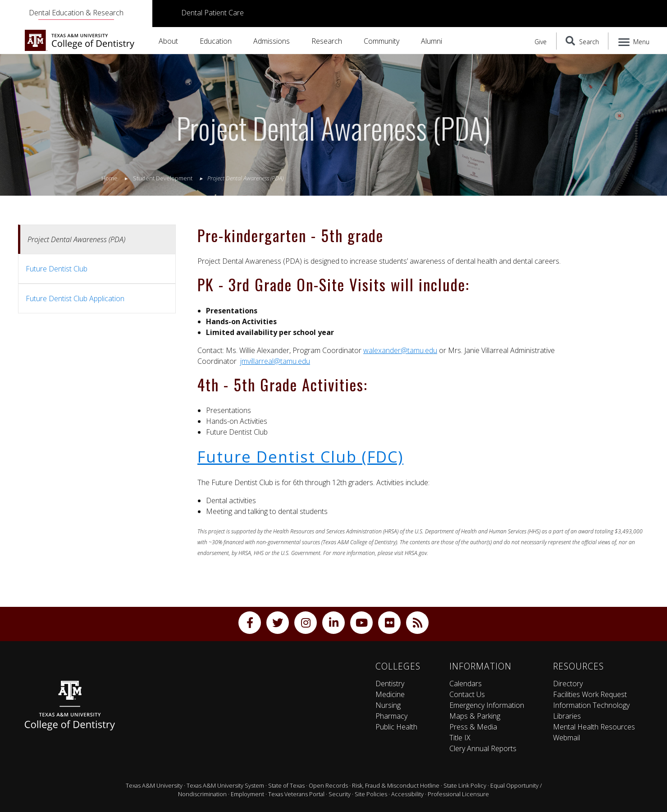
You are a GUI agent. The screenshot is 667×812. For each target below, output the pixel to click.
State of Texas (286, 785)
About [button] (168, 41)
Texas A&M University (154, 785)
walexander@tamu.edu (400, 350)
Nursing (388, 705)
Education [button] (216, 41)
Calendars (466, 684)
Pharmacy (391, 716)
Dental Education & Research (76, 13)
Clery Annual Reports (483, 748)
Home (110, 178)
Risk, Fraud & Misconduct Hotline (396, 785)
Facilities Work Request (590, 694)
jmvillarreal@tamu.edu (275, 361)
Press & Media (473, 727)
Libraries (567, 716)
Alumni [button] (432, 41)
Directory (568, 684)
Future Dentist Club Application (75, 298)
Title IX (460, 738)
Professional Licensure (458, 794)
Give (541, 42)
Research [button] (327, 41)
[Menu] (634, 41)
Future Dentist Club (57, 269)
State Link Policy (465, 785)
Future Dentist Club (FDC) (300, 456)
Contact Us (467, 694)
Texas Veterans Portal (296, 794)
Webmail (566, 738)
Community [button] (381, 41)
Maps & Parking (475, 716)
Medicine (390, 694)
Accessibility (407, 794)
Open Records (328, 785)
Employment (247, 794)
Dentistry (390, 684)
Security (340, 794)
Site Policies (371, 794)
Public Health (396, 727)
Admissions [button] (272, 41)
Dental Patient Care (212, 13)
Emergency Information (487, 705)
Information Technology (591, 705)
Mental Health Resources (594, 727)
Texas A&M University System (225, 785)
